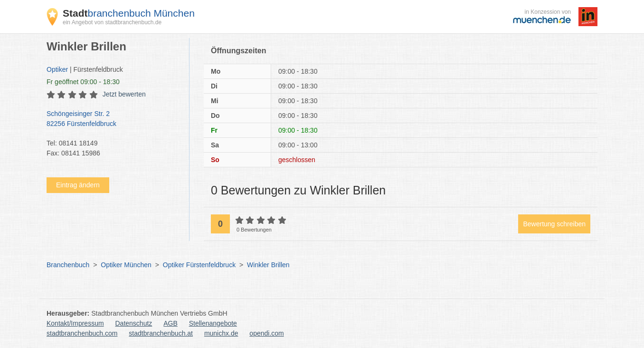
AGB (170, 323)
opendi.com (266, 333)
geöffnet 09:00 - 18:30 (83, 82)
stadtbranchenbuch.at (161, 333)
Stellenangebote (213, 323)
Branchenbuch (68, 265)
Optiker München (126, 265)
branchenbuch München (129, 13)
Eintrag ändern (78, 185)
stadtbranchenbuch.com (82, 333)
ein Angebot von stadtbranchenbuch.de (112, 22)
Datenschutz (134, 323)
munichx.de (221, 333)
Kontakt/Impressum (75, 323)
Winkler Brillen (268, 265)
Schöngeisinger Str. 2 (113, 119)
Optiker (57, 69)
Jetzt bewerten (124, 94)
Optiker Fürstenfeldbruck (199, 265)
